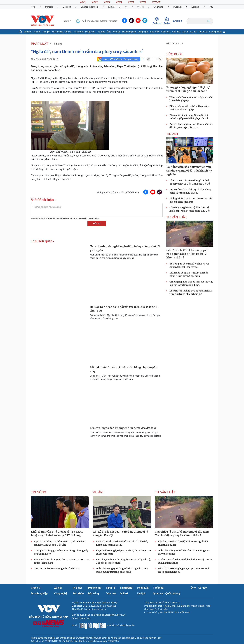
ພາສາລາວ (159, 7)
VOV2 (95, 2)
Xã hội (37, 32)
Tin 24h (172, 134)
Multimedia (57, 32)
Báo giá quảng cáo (81, 618)
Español (195, 7)
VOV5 (131, 2)
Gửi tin (97, 224)
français (49, 7)
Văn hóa (176, 32)
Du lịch (194, 32)
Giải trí (185, 32)
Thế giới (46, 32)
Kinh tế (68, 32)
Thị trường (78, 32)
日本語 (111, 7)
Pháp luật (90, 32)
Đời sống (166, 32)
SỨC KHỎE (175, 54)
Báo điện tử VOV (175, 43)
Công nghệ (143, 32)
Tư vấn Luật (177, 217)
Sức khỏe (155, 32)
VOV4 (119, 2)
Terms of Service (88, 218)
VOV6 (143, 2)
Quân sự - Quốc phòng (210, 32)
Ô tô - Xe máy (114, 32)
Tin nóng (57, 44)
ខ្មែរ (126, 7)
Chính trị (28, 32)
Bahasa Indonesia (89, 7)
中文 (33, 7)
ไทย (211, 7)
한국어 (141, 7)
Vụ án (98, 492)
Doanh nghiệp (129, 32)
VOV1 (83, 2)
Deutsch (67, 7)
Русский (177, 7)
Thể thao (101, 32)
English (178, 21)
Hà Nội (66, 21)
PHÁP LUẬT (40, 44)
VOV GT (156, 2)
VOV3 (107, 2)
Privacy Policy (73, 218)
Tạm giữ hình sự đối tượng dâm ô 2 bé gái (57, 569)
